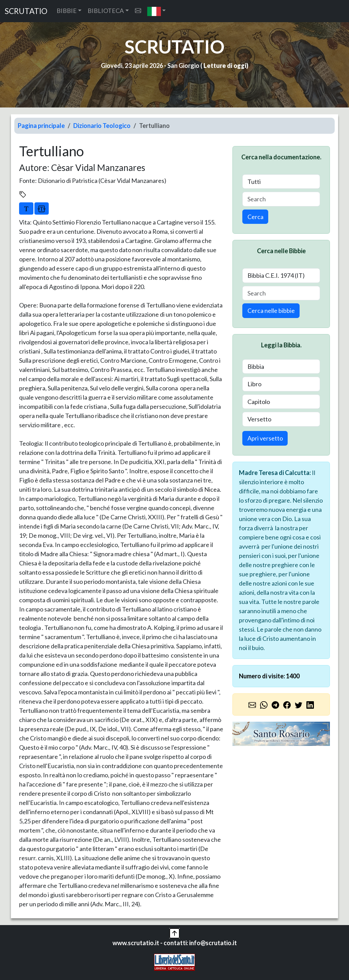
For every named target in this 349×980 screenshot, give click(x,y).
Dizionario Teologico (102, 126)
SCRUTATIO (26, 11)
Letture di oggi (225, 66)
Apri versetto (265, 438)
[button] (157, 11)
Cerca (255, 217)
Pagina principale (41, 126)
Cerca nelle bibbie (271, 311)
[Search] (281, 199)
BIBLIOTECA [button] (106, 11)
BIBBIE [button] (67, 11)
